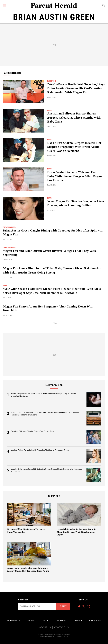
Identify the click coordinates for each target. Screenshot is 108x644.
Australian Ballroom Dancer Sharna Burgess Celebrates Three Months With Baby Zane (74, 117)
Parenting (14, 621)
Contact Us (62, 627)
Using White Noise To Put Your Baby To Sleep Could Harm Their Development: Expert (77, 532)
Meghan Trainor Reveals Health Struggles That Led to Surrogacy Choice (40, 450)
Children (61, 621)
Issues (78, 621)
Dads (45, 621)
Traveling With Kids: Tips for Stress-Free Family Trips (32, 431)
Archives (95, 621)
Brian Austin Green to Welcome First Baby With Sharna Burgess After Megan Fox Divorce (74, 176)
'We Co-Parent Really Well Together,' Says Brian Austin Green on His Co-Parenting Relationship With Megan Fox (76, 88)
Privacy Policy (63, 636)
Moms (31, 621)
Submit (63, 606)
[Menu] (5, 5)
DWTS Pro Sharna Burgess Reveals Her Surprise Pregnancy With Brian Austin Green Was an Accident (74, 147)
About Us (45, 627)
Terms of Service (46, 636)
